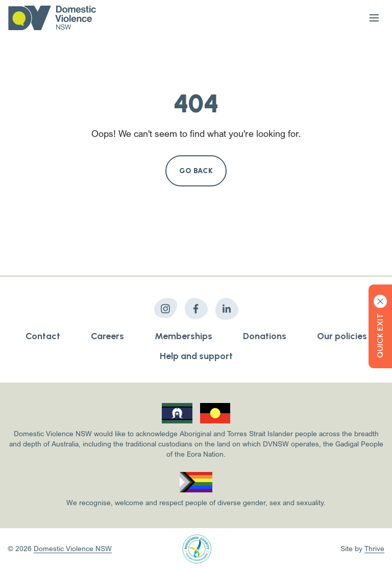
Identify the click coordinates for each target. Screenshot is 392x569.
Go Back (196, 171)
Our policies (342, 336)
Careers (107, 336)
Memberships (183, 336)
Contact (43, 336)
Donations (265, 336)
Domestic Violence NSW (73, 548)
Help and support (196, 356)
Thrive (374, 548)
